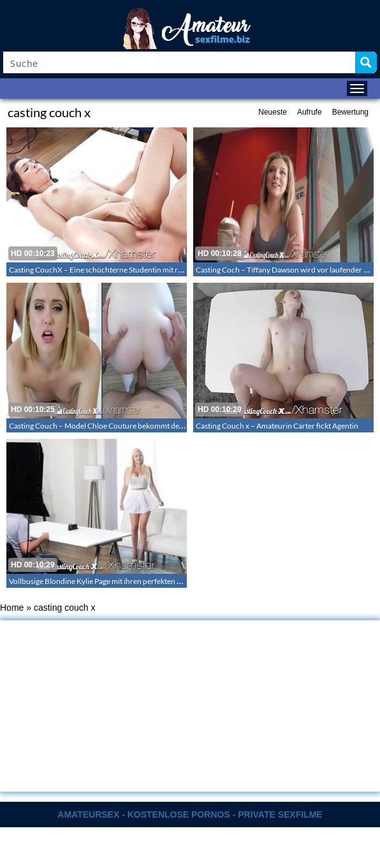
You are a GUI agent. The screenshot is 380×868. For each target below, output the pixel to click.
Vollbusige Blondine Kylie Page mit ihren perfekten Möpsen (106, 581)
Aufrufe (310, 112)
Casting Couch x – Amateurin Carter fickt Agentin (277, 426)
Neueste (273, 112)
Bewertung (350, 112)
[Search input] (180, 62)
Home (12, 608)
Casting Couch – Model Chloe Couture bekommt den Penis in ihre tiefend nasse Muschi (152, 426)
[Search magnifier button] (366, 62)
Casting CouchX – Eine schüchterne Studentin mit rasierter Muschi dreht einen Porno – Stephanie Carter (182, 270)
